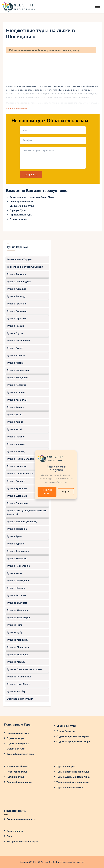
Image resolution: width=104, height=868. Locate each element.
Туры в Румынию (17, 488)
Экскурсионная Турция (20, 699)
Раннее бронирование (19, 782)
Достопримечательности (21, 819)
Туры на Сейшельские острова (25, 669)
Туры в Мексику (16, 451)
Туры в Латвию (16, 437)
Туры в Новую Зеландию (21, 459)
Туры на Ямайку (16, 691)
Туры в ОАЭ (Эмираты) (20, 474)
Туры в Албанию (17, 289)
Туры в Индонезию (18, 370)
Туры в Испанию (17, 385)
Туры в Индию (15, 363)
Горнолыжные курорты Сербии (25, 267)
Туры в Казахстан (17, 400)
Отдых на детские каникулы (73, 736)
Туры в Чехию (15, 573)
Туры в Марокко (16, 444)
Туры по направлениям (70, 787)
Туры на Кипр (15, 625)
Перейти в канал (47, 492)
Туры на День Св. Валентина (73, 777)
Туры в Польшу (16, 481)
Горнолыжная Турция (19, 259)
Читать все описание (17, 108)
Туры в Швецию (16, 588)
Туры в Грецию (16, 326)
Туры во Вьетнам (17, 603)
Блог (9, 836)
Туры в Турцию (16, 544)
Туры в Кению (15, 422)
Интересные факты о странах (24, 842)
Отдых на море (18, 219)
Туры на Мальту (16, 662)
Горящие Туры (18, 210)
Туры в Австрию (16, 274)
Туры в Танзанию (17, 529)
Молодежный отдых (18, 766)
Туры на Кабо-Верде (19, 618)
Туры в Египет (15, 348)
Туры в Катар (15, 415)
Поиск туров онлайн (21, 202)
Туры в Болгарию (17, 311)
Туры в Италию (16, 392)
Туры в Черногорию (18, 566)
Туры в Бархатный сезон (21, 754)
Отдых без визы (66, 731)
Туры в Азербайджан (19, 282)
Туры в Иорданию (17, 378)
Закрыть (66, 492)
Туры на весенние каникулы (73, 772)
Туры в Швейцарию (18, 581)
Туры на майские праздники (73, 782)
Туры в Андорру (16, 296)
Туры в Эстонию (16, 595)
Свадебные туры (66, 726)
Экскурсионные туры (22, 206)
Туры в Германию (17, 318)
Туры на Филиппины (19, 677)
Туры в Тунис (15, 536)
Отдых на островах (18, 744)
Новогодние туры (17, 772)
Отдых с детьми (16, 749)
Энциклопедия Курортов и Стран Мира (32, 197)
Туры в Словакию (17, 496)
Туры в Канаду (15, 407)
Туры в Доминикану (18, 341)
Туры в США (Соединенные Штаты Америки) (27, 512)
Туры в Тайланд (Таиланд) (22, 522)
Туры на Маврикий (18, 640)
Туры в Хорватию (17, 559)
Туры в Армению (17, 304)
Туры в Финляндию (18, 551)
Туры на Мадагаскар (19, 647)
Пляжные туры (15, 777)
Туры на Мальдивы (18, 655)
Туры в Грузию (16, 333)
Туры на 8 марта (66, 766)
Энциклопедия (15, 831)
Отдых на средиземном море (73, 742)
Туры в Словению (17, 503)
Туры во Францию (17, 610)
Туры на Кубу (15, 632)
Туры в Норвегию (17, 466)
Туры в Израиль (16, 355)
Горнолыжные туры (21, 215)
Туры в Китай (15, 429)
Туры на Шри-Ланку (18, 684)
